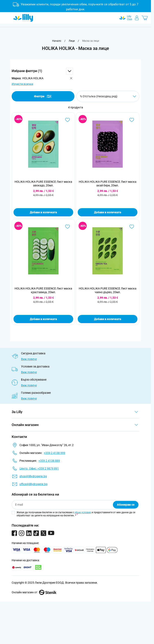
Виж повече (29, 359)
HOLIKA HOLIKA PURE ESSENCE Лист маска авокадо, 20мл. (43, 184)
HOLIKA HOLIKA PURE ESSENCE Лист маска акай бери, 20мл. (108, 184)
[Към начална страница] (57, 41)
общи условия (83, 512)
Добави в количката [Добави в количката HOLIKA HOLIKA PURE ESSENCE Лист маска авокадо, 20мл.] (43, 212)
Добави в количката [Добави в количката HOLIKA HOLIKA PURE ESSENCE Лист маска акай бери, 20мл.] (108, 212)
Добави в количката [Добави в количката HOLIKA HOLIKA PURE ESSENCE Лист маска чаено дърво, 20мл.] (108, 319)
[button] (42, 71)
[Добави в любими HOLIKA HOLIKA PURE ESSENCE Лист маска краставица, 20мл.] (67, 227)
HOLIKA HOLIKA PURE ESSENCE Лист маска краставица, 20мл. (43, 290)
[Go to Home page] (23, 18)
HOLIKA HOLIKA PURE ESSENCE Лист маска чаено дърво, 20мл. (108, 290)
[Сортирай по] (108, 96)
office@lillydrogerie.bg (33, 484)
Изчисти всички (22, 84)
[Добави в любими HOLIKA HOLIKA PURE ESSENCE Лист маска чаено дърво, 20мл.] (132, 227)
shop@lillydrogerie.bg (33, 476)
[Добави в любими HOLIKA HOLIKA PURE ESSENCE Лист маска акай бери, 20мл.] (132, 120)
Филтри (43, 96)
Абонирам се (126, 505)
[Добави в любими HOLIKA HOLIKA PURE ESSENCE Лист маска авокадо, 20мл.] (67, 120)
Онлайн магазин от (34, 592)
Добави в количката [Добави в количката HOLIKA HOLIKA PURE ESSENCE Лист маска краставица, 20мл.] (43, 319)
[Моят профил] (137, 18)
